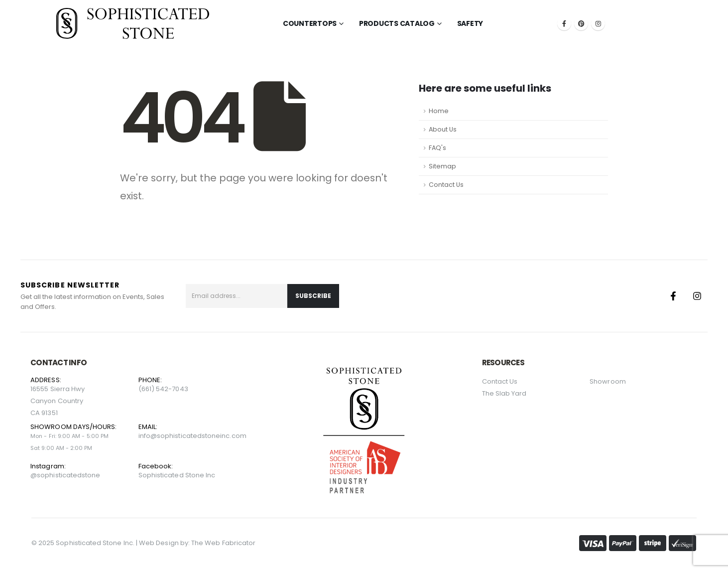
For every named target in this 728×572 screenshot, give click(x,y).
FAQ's (437, 148)
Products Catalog (397, 23)
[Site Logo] (133, 23)
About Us (443, 129)
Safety (470, 23)
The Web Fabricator (223, 543)
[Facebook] (564, 23)
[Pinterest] (581, 23)
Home (439, 111)
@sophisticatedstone (65, 475)
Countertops (310, 23)
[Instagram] (598, 23)
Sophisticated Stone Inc (177, 475)
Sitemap (442, 166)
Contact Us (446, 185)
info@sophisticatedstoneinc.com (192, 436)
